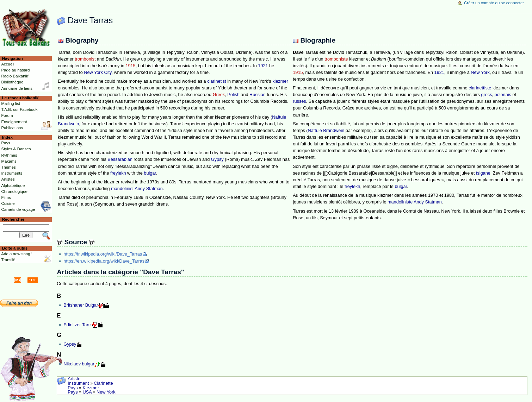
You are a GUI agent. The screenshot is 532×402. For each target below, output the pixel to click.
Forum (7, 115)
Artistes (8, 179)
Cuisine (8, 203)
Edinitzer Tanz (77, 325)
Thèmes (8, 167)
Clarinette (103, 383)
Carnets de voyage (18, 209)
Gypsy (217, 159)
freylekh (118, 173)
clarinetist (217, 81)
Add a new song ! (17, 254)
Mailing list (10, 103)
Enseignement (14, 122)
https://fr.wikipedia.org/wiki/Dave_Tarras (103, 254)
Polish (233, 95)
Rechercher (13, 219)
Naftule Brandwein (326, 131)
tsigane (483, 173)
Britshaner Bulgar (81, 305)
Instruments (12, 173)
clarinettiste (480, 88)
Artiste (74, 379)
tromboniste (336, 59)
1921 (263, 66)
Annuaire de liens (17, 88)
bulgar (150, 173)
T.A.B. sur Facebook (19, 109)
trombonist (85, 59)
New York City (98, 73)
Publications (12, 128)
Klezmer (91, 388)
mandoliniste (400, 202)
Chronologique (14, 191)
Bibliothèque (12, 82)
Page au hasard (15, 70)
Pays (73, 388)
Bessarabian (120, 159)
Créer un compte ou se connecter (494, 3)
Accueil (8, 64)
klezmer (280, 81)
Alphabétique (13, 186)
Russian (258, 95)
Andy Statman (149, 189)
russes (299, 101)
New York (480, 73)
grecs (487, 95)
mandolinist (122, 189)
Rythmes (9, 155)
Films (6, 197)
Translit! (8, 260)
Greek (219, 95)
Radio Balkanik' (15, 76)
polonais (503, 95)
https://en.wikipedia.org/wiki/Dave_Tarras (104, 261)
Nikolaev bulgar (79, 364)
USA (87, 392)
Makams (9, 161)
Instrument (78, 383)
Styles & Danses (16, 149)
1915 (130, 66)
